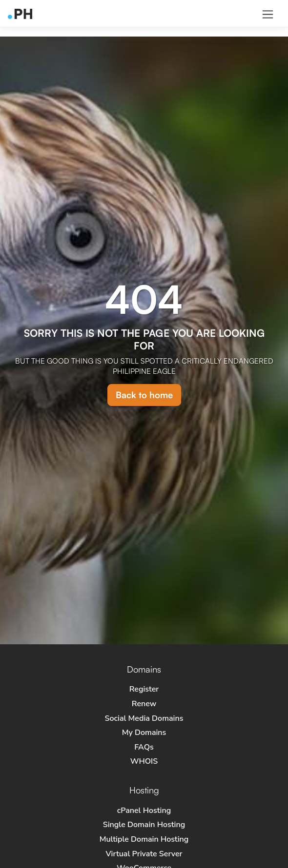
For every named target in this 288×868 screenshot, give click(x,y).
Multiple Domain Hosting (144, 839)
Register (144, 689)
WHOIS (144, 761)
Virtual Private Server (144, 854)
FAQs (144, 747)
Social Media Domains (144, 718)
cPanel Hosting (144, 810)
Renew (144, 704)
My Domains (144, 733)
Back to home (144, 395)
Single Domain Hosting (144, 825)
